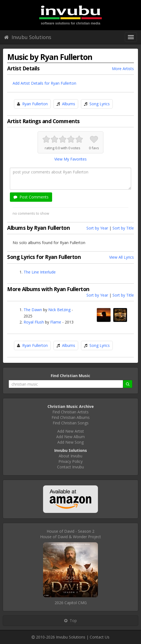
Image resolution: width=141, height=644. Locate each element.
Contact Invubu (70, 467)
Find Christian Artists (70, 412)
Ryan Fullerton (35, 104)
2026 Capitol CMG (71, 603)
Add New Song (70, 442)
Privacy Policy (70, 461)
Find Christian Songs (71, 423)
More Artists (123, 69)
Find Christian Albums (71, 417)
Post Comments (31, 197)
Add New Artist (71, 431)
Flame (56, 322)
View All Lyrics (122, 257)
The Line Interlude (40, 272)
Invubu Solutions (28, 37)
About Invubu (70, 456)
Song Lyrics (100, 104)
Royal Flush (34, 322)
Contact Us (100, 637)
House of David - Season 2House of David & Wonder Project (70, 534)
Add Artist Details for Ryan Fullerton (44, 83)
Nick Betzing (59, 310)
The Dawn (33, 310)
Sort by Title (123, 228)
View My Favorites (70, 159)
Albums (69, 104)
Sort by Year (97, 228)
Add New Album (70, 437)
